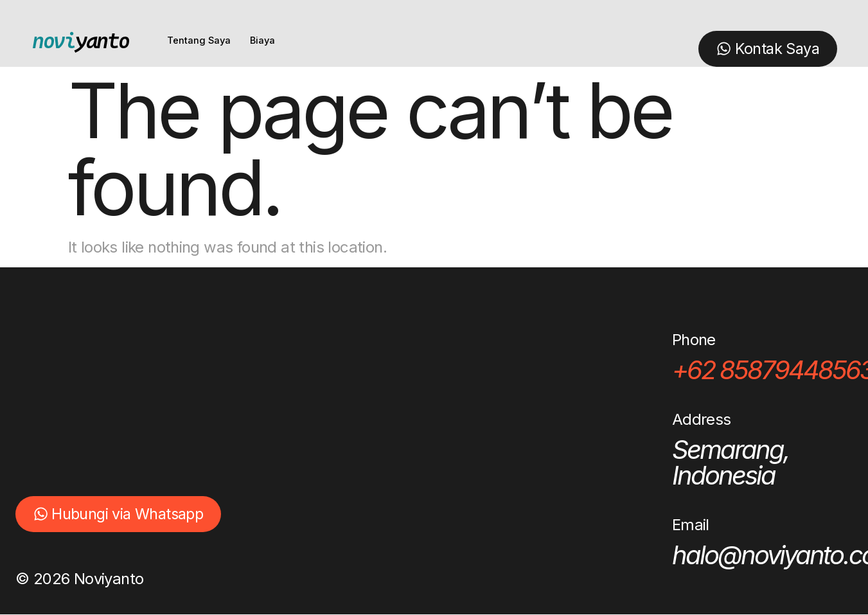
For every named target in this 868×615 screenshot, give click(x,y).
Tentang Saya (199, 41)
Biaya (264, 41)
